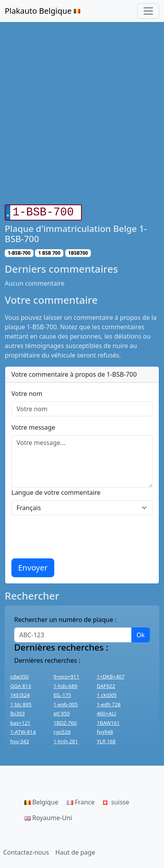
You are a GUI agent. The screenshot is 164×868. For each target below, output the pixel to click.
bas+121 (20, 721)
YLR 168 (106, 740)
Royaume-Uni (48, 816)
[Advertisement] (82, 113)
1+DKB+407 (111, 675)
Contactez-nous (26, 851)
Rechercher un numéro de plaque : (65, 618)
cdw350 (19, 675)
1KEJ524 (20, 693)
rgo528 (62, 730)
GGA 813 (21, 684)
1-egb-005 (65, 703)
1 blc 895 (21, 703)
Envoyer (33, 566)
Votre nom (27, 392)
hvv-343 (20, 740)
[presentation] (71, 535)
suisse (116, 801)
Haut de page (75, 851)
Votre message (33, 426)
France (81, 801)
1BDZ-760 (65, 721)
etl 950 (62, 712)
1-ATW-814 (23, 730)
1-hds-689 (65, 684)
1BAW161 (108, 721)
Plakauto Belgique (42, 11)
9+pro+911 (66, 675)
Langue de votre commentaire (56, 491)
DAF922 (106, 684)
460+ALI (106, 712)
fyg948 (105, 730)
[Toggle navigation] (148, 11)
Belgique (41, 801)
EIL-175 (62, 693)
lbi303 (18, 712)
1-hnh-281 (66, 740)
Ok (141, 633)
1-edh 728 (109, 703)
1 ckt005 (107, 693)
